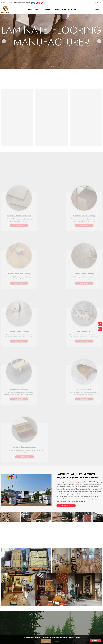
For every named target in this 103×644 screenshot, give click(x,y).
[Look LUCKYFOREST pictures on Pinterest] (42, 2)
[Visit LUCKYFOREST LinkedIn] (34, 2)
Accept (46, 641)
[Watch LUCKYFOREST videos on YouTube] (37, 2)
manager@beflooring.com (22, 2)
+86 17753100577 (7, 2)
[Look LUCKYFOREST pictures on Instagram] (39, 2)
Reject (57, 641)
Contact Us (95, 640)
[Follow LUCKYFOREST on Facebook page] (32, 2)
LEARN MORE (65, 375)
